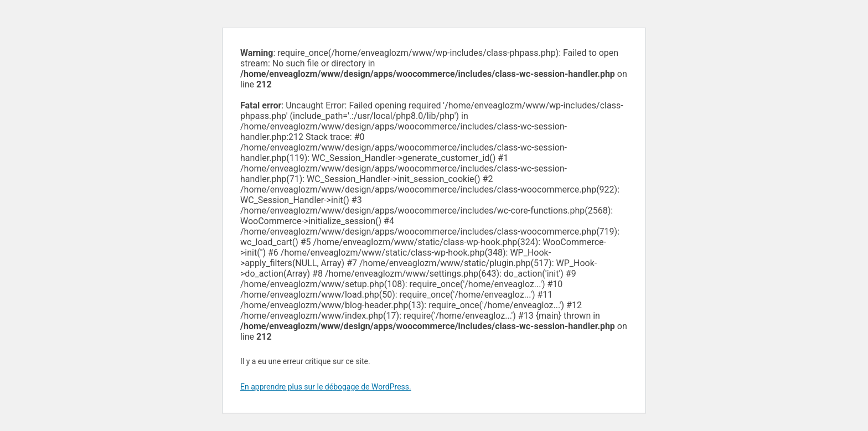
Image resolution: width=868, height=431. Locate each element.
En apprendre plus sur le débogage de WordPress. (326, 387)
